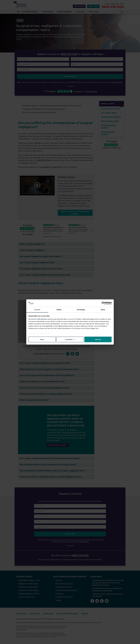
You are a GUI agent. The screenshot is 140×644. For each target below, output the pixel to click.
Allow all (98, 339)
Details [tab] (59, 310)
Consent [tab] (37, 310)
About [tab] (103, 310)
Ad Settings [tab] (81, 310)
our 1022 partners (41, 319)
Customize (70, 339)
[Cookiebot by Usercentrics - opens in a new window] (103, 303)
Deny (42, 339)
